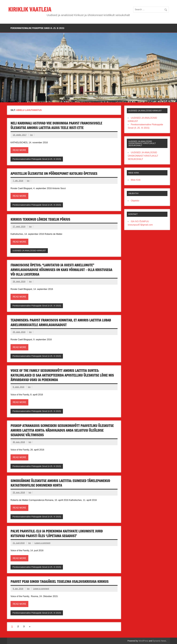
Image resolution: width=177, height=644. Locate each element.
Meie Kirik (136, 180)
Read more (19, 150)
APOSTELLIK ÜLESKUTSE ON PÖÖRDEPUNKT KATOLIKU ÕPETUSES (54, 174)
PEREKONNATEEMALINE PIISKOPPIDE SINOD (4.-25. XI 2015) (37, 28)
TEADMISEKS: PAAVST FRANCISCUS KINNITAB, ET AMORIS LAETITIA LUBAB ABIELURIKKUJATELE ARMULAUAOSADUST (61, 323)
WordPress (143, 641)
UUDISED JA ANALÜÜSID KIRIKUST (29, 251)
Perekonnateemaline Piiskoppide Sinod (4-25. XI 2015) (37, 159)
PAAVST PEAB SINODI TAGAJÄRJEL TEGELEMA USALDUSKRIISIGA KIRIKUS (59, 582)
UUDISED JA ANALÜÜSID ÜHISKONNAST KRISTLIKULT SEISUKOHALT (143, 156)
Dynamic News (159, 641)
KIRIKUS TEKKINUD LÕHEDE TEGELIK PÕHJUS (40, 219)
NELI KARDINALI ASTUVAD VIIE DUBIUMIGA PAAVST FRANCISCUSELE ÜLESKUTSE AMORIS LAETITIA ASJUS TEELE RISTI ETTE (56, 126)
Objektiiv (135, 201)
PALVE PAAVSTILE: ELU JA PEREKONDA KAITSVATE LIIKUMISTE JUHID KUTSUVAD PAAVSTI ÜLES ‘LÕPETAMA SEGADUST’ (57, 534)
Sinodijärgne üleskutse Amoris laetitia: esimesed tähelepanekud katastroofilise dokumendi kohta (60, 483)
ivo (31, 135)
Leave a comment (42, 543)
